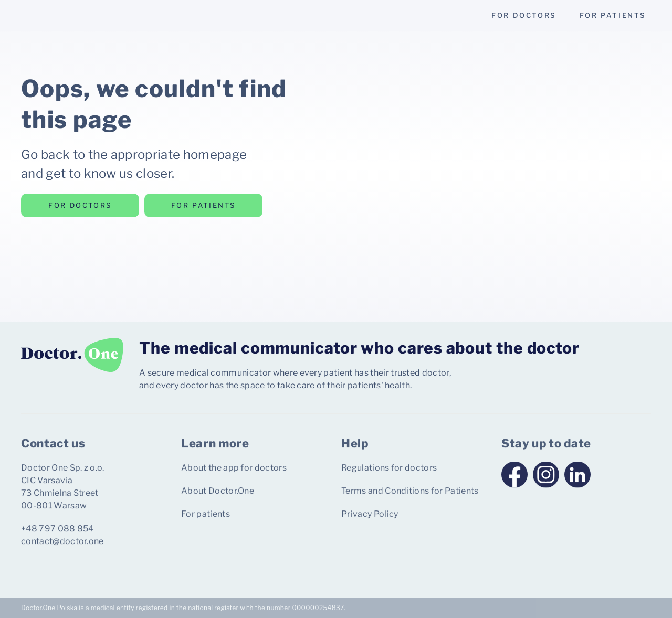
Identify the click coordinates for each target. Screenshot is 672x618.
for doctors (524, 15)
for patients (613, 15)
